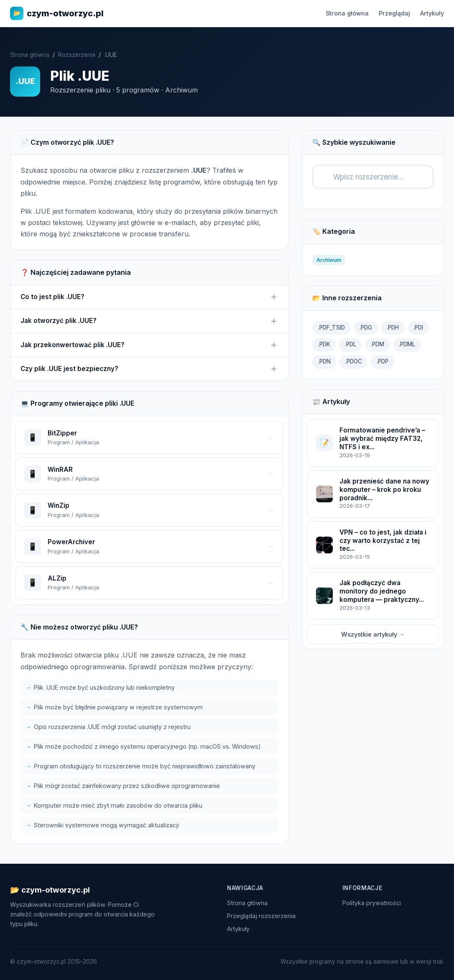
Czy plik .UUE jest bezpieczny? (149, 369)
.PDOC (354, 361)
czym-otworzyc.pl (57, 13)
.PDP (383, 361)
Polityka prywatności (372, 903)
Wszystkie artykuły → (373, 634)
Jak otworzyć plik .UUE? (149, 321)
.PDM (377, 344)
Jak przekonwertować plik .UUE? (149, 345)
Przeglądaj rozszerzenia (261, 916)
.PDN (324, 361)
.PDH (393, 328)
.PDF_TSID (332, 328)
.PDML (407, 344)
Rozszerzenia (77, 55)
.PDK (324, 344)
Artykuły (432, 13)
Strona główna (347, 13)
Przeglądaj (394, 13)
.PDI (418, 328)
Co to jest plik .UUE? (149, 297)
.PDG (366, 328)
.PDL (351, 344)
